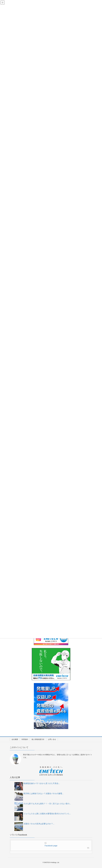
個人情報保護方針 (38, 739)
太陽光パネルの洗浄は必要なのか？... (39, 824)
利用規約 (25, 739)
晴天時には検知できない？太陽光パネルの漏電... (44, 794)
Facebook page (51, 846)
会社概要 (15, 739)
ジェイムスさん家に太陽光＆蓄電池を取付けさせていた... (47, 814)
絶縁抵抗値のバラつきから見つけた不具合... (42, 783)
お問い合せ (52, 739)
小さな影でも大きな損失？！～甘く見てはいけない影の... (47, 804)
